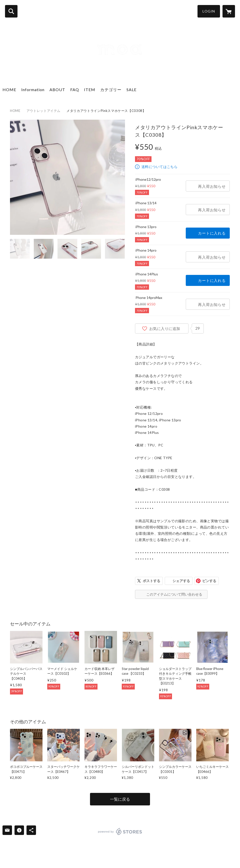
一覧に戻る (120, 799)
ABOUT (57, 90)
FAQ (75, 90)
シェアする (181, 581)
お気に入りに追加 (165, 328)
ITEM (90, 90)
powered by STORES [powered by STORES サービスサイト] (120, 831)
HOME (9, 90)
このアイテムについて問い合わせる (174, 594)
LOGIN (209, 11)
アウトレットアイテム (44, 111)
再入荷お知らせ (212, 186)
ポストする (151, 581)
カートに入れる (212, 233)
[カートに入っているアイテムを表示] (229, 11)
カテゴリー (111, 90)
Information (33, 90)
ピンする (209, 581)
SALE (131, 90)
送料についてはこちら (159, 167)
